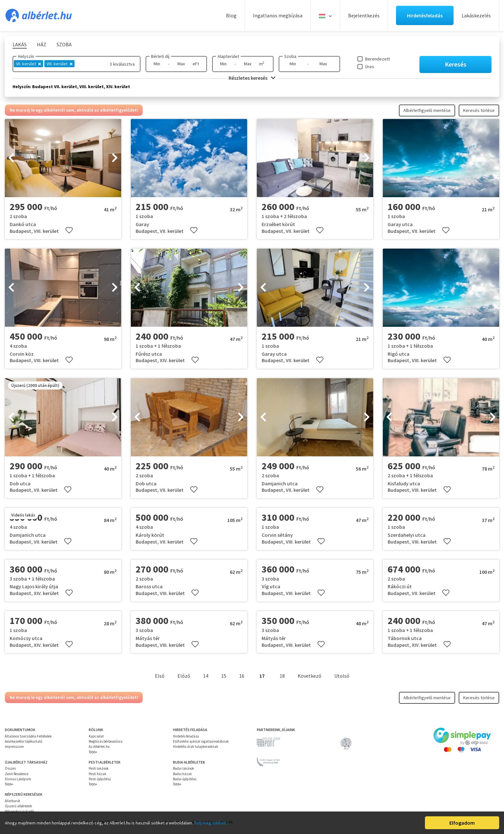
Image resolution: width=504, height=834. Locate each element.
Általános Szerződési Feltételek (28, 736)
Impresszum (14, 747)
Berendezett (378, 59)
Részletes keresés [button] (252, 78)
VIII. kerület (59, 64)
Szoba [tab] (64, 44)
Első (160, 676)
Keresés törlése (479, 110)
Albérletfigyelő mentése (427, 110)
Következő (310, 676)
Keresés (456, 64)
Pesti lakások (99, 768)
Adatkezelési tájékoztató (23, 741)
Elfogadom (462, 823)
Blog (231, 15)
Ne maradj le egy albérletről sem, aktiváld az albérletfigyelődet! (74, 110)
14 (206, 676)
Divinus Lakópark (18, 779)
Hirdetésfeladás (425, 15)
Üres (370, 67)
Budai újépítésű (185, 779)
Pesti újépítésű (100, 779)
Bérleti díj (160, 56)
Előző (184, 676)
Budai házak (182, 774)
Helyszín (26, 56)
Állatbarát (13, 801)
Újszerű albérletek (18, 806)
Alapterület (228, 56)
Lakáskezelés (476, 15)
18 (282, 676)
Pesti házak (98, 774)
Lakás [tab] (20, 44)
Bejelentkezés (364, 15)
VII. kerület (28, 64)
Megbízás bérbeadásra (106, 741)
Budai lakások (184, 768)
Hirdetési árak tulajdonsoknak (196, 747)
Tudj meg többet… (212, 823)
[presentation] (11, 158)
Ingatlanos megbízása (278, 15)
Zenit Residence (17, 774)
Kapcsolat (96, 736)
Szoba (290, 56)
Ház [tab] (42, 44)
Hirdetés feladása (186, 736)
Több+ (93, 752)
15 (224, 676)
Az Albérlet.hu (99, 747)
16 (242, 676)
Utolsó (342, 676)
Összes (10, 768)
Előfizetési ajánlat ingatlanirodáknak (201, 741)
